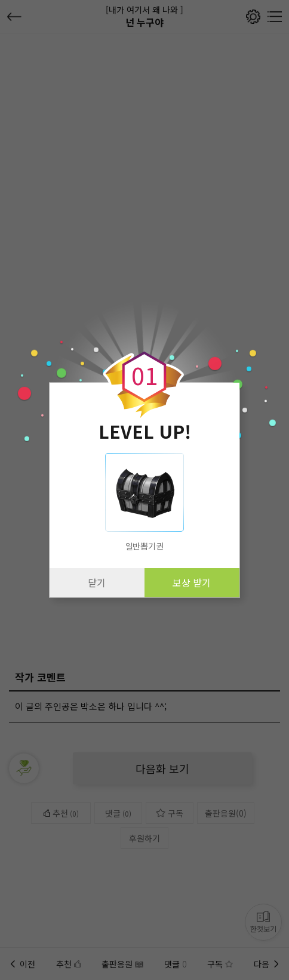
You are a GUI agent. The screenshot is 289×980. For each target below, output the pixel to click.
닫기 (97, 582)
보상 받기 (192, 582)
